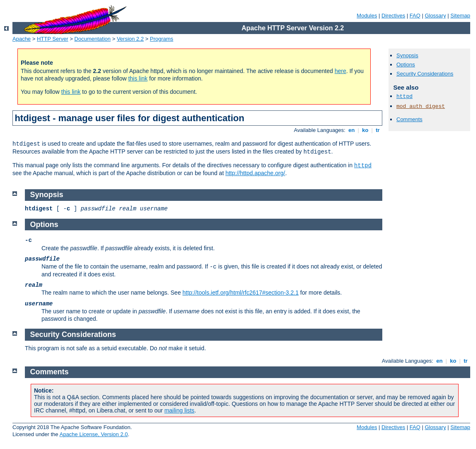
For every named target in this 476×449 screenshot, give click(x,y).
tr (378, 130)
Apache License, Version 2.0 (93, 434)
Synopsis (407, 55)
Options (406, 65)
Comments (409, 119)
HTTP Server (53, 39)
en (352, 130)
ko (365, 130)
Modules (367, 16)
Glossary (435, 16)
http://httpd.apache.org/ (255, 173)
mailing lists (179, 410)
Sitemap (460, 16)
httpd (363, 166)
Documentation (92, 39)
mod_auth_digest (421, 106)
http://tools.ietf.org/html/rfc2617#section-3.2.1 (240, 293)
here (340, 71)
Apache (22, 39)
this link (138, 78)
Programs (162, 39)
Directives (393, 16)
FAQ (415, 16)
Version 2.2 (130, 39)
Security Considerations (425, 74)
